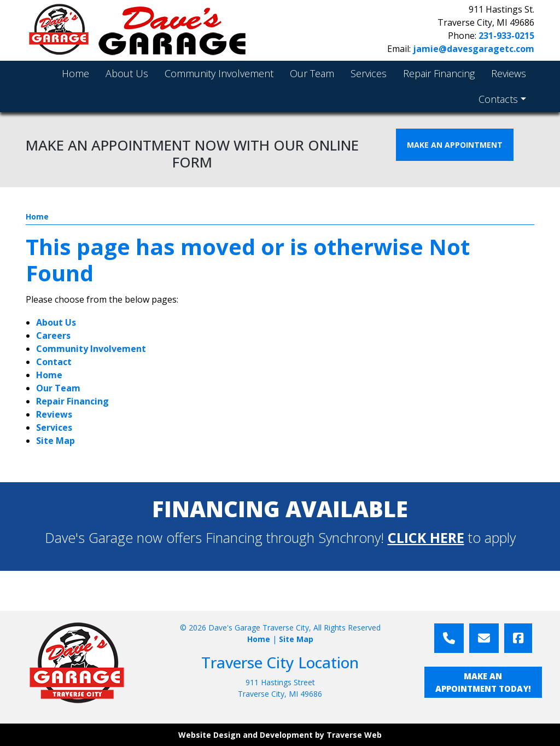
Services (54, 427)
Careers (53, 336)
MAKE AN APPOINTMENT (455, 145)
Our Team (58, 388)
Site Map (56, 441)
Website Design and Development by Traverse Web (280, 735)
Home (37, 216)
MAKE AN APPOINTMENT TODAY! (483, 682)
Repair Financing (72, 401)
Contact (54, 362)
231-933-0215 (506, 36)
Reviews (54, 414)
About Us (56, 322)
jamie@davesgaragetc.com (474, 49)
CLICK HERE (426, 537)
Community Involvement (91, 349)
